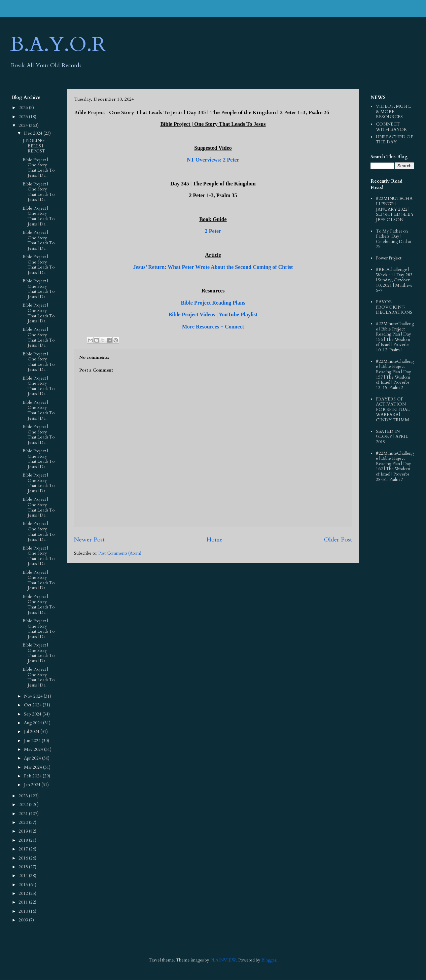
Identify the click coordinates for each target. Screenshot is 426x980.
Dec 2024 (34, 133)
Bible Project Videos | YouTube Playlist (213, 314)
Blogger (269, 960)
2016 (24, 858)
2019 (24, 831)
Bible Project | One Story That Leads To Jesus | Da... (39, 168)
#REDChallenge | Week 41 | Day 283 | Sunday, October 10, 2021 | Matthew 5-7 (394, 280)
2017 (24, 849)
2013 (24, 885)
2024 (24, 126)
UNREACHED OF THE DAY (395, 140)
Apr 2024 (33, 758)
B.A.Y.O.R (58, 45)
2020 (24, 823)
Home (214, 540)
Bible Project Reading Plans (213, 303)
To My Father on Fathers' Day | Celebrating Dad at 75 (394, 239)
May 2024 (34, 749)
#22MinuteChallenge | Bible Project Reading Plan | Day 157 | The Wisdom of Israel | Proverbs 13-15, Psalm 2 (395, 375)
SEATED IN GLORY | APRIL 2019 (392, 437)
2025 (24, 117)
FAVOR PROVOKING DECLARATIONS (394, 307)
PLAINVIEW (223, 960)
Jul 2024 (32, 732)
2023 (24, 796)
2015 (24, 867)
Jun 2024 (33, 741)
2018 (24, 840)
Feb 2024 (33, 776)
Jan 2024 (33, 785)
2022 (24, 805)
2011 (24, 902)
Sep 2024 (33, 714)
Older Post (338, 540)
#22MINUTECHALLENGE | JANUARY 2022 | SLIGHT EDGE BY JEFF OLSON (395, 209)
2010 (24, 911)
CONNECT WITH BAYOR (391, 127)
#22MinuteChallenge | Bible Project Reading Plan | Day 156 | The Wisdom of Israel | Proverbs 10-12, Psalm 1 (395, 337)
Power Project (389, 258)
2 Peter (213, 231)
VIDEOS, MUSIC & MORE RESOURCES (393, 112)
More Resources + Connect (213, 327)
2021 (24, 814)
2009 (24, 920)
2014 (24, 876)
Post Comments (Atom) (120, 553)
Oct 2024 (33, 705)
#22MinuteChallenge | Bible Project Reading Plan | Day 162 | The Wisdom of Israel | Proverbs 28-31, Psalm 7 (395, 466)
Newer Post (89, 540)
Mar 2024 (33, 767)
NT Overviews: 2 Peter (213, 160)
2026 (24, 108)
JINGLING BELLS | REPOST (34, 146)
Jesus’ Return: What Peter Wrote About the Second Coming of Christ (213, 267)
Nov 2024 (34, 696)
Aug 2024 (33, 723)
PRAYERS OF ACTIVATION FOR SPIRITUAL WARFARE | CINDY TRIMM (393, 410)
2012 (24, 894)
